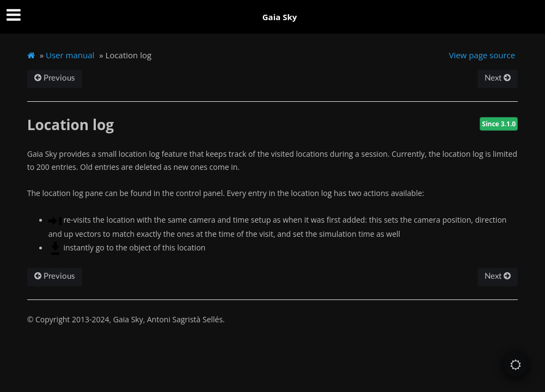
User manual (70, 55)
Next (498, 78)
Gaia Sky (280, 17)
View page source (482, 55)
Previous (55, 78)
